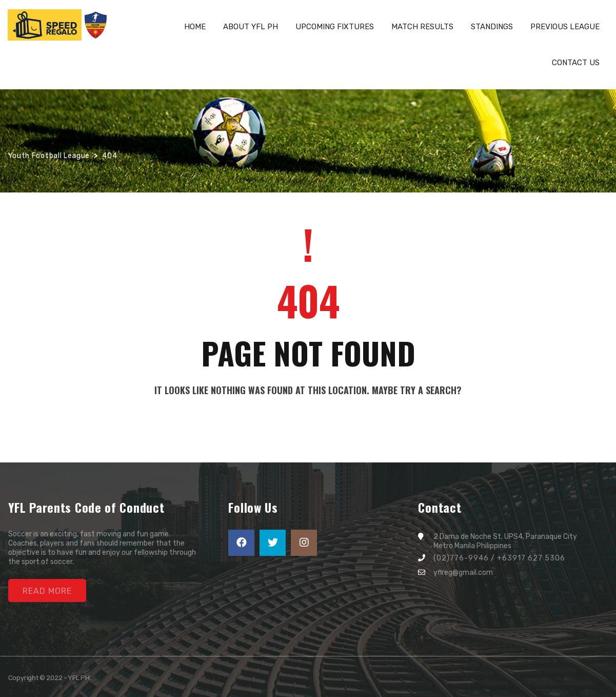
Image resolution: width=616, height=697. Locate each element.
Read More (47, 591)
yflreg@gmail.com (463, 573)
